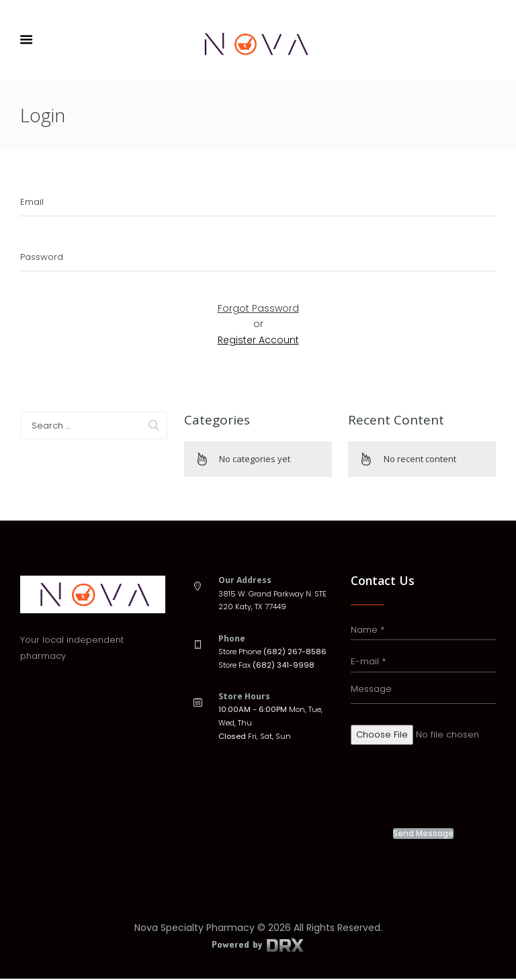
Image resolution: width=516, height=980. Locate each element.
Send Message (423, 835)
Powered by (258, 945)
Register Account (258, 341)
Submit (258, 288)
